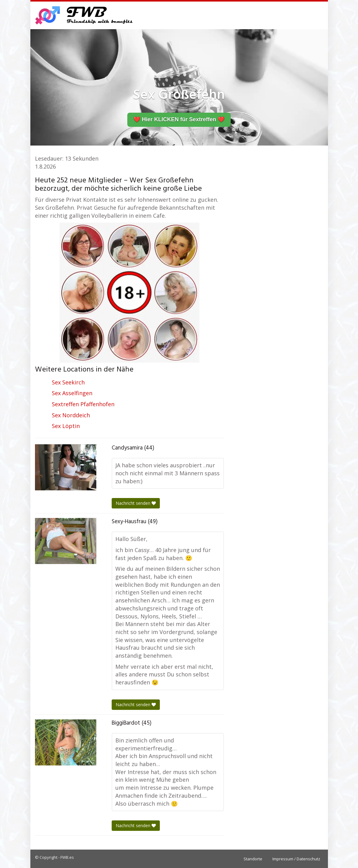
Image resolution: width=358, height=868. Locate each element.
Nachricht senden (136, 503)
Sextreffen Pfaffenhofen (83, 404)
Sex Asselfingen (72, 393)
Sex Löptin (66, 426)
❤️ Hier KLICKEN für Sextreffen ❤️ (179, 119)
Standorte (253, 859)
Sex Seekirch (68, 382)
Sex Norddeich (71, 415)
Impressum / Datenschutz (296, 859)
